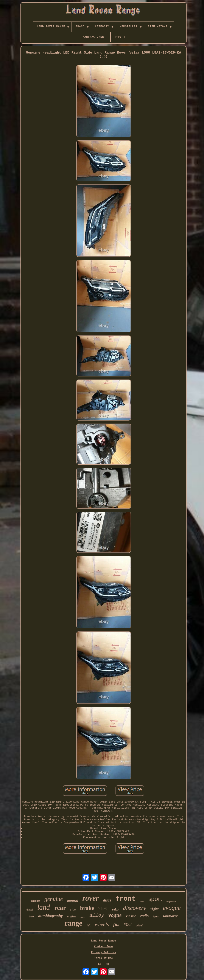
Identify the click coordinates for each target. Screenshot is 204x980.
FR (107, 964)
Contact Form (103, 947)
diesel (30, 910)
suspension (171, 901)
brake (87, 908)
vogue (115, 915)
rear (60, 908)
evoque (172, 908)
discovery (135, 908)
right (154, 909)
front (125, 899)
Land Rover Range (104, 941)
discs (107, 900)
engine (72, 916)
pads (83, 917)
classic (131, 916)
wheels (102, 924)
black (103, 909)
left (89, 925)
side (73, 909)
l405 (142, 901)
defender (35, 901)
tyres (156, 916)
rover (90, 898)
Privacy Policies (104, 952)
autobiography (50, 916)
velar (115, 909)
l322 (128, 925)
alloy (97, 915)
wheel (139, 925)
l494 (32, 917)
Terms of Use (103, 958)
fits (116, 924)
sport (155, 898)
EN (100, 964)
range (73, 923)
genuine (54, 899)
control (73, 901)
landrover (170, 916)
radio (144, 916)
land (44, 907)
